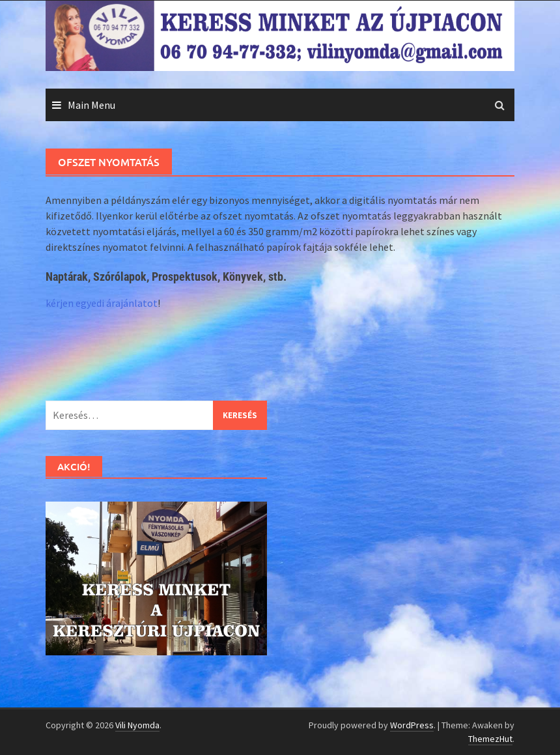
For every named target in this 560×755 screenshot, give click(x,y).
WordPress (412, 725)
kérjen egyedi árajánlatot (102, 303)
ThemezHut (490, 739)
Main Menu (91, 105)
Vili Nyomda (137, 725)
